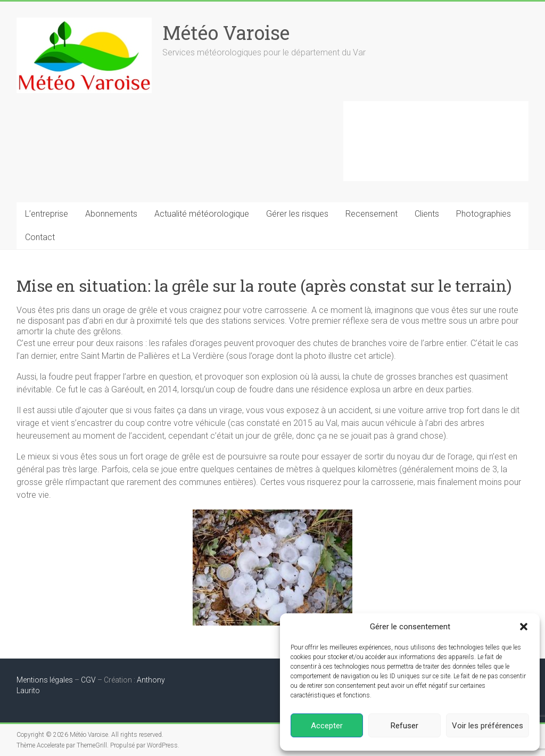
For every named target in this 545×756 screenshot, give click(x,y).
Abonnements (111, 214)
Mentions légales (45, 680)
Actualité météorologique (202, 214)
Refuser (404, 726)
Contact (40, 237)
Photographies (484, 214)
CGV (88, 680)
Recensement (371, 214)
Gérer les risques (297, 214)
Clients (427, 214)
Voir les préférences (488, 726)
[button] (524, 627)
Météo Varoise (226, 32)
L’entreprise (47, 214)
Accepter (327, 726)
